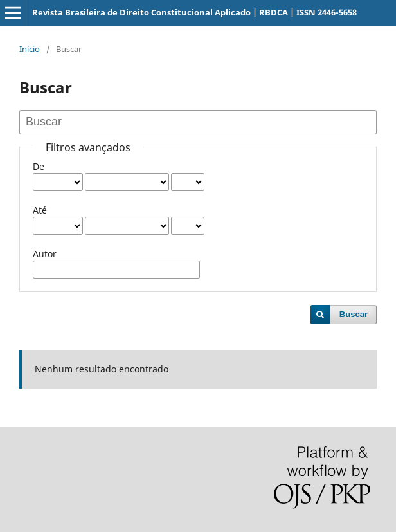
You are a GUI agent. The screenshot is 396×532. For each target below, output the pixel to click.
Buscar (354, 314)
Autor (45, 254)
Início (30, 49)
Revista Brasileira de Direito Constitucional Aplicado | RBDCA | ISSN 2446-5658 (194, 12)
